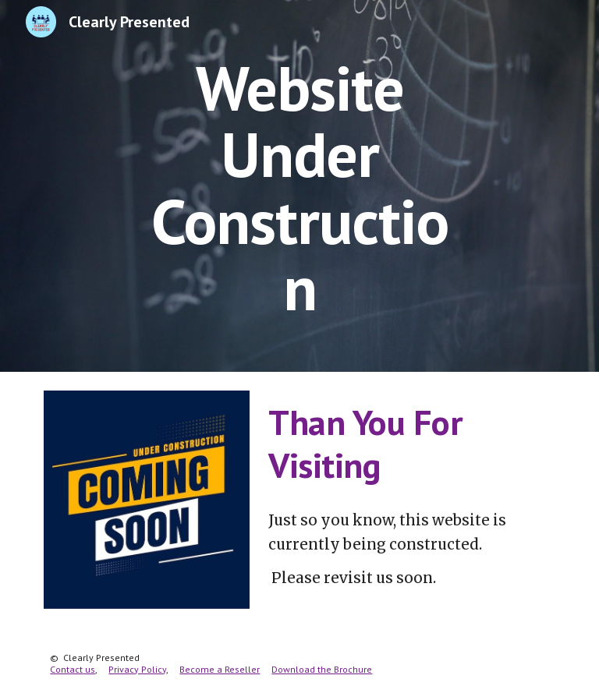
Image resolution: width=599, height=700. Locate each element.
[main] (299, 186)
